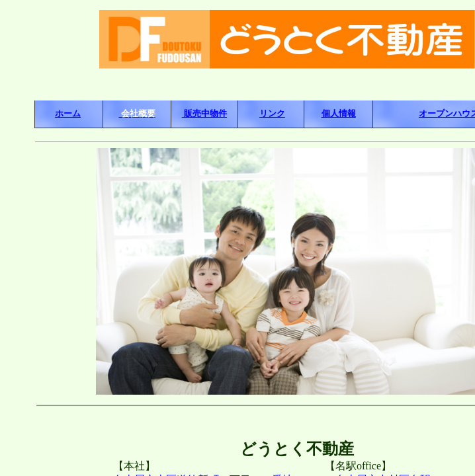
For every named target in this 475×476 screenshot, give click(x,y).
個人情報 (339, 114)
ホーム (68, 114)
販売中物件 (204, 114)
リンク (272, 114)
